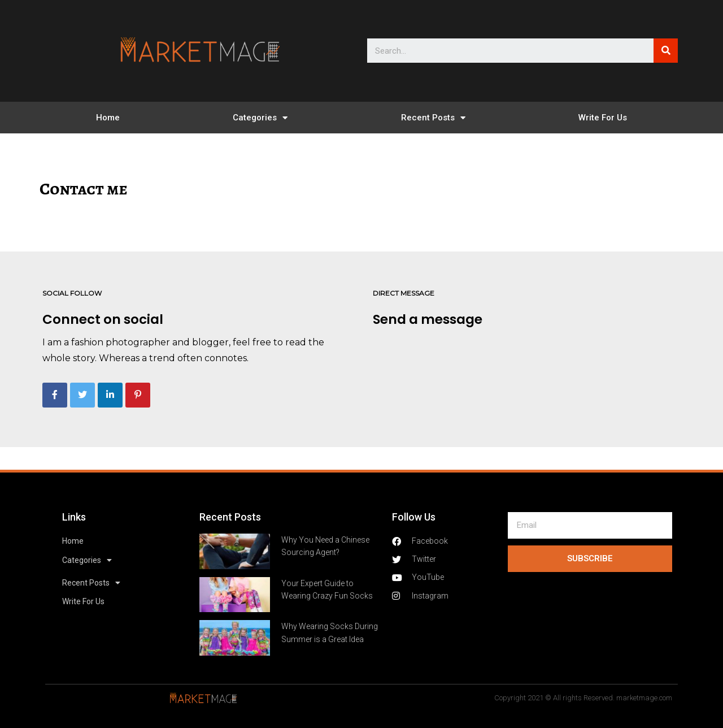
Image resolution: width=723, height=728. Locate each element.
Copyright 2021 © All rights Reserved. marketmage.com (583, 698)
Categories (260, 118)
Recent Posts (433, 118)
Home (108, 118)
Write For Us (603, 118)
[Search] (666, 51)
